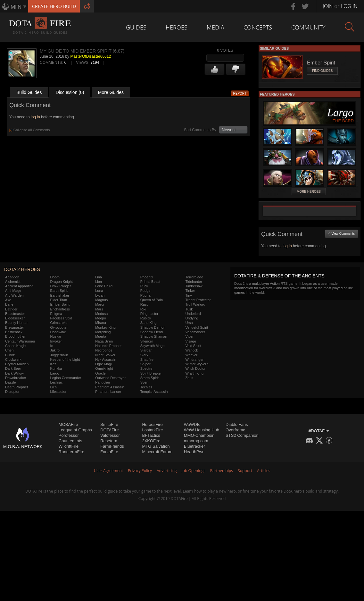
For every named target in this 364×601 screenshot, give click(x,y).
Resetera (109, 441)
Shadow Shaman (154, 336)
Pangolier (103, 382)
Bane (9, 304)
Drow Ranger (61, 286)
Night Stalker (105, 355)
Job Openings (194, 471)
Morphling (103, 332)
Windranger (194, 360)
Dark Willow (14, 373)
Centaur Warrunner (20, 341)
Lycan (100, 295)
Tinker (190, 291)
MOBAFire (68, 424)
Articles (264, 471)
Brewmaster (15, 327)
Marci (99, 304)
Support (245, 471)
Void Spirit (193, 346)
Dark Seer (13, 368)
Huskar (56, 336)
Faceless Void (61, 318)
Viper (189, 336)
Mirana (101, 323)
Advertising (167, 471)
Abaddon (12, 277)
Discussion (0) (70, 92)
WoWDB (192, 424)
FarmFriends (112, 446)
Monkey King (105, 327)
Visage (190, 341)
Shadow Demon (153, 327)
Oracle (100, 373)
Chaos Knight (16, 346)
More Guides (111, 92)
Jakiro (55, 350)
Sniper (145, 364)
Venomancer (195, 332)
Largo (55, 373)
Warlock (191, 350)
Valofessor (110, 435)
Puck (144, 286)
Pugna (145, 295)
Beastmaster (15, 314)
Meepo (101, 318)
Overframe (235, 430)
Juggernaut (59, 355)
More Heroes (309, 192)
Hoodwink (58, 332)
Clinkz (10, 355)
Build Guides (29, 92)
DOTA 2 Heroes (22, 269)
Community (308, 27)
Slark (144, 355)
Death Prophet (17, 387)
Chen (9, 350)
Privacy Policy (140, 471)
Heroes (177, 27)
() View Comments (342, 234)
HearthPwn (194, 452)
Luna (99, 291)
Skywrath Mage (153, 346)
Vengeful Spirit (197, 327)
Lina (99, 277)
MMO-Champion (199, 435)
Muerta (101, 336)
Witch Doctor (195, 368)
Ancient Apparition (19, 286)
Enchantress (60, 309)
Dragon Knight (62, 282)
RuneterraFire (71, 452)
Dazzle (11, 382)
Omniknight (104, 368)
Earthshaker (60, 295)
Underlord (193, 314)
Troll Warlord (195, 304)
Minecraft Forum (157, 452)
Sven (144, 382)
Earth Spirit (59, 291)
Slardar (146, 350)
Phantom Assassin (110, 387)
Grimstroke (59, 323)
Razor (145, 304)
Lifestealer (58, 392)
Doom (55, 277)
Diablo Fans (237, 424)
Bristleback (14, 332)
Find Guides (322, 71)
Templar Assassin (154, 392)
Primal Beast (150, 282)
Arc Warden (14, 295)
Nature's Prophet (108, 346)
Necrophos (104, 350)
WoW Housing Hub (202, 430)
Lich (54, 387)
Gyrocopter (59, 327)
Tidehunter (194, 282)
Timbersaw (194, 286)
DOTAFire (110, 430)
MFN (16, 7)
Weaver (191, 355)
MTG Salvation (156, 446)
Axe (8, 300)
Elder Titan (59, 300)
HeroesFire (152, 424)
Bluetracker (194, 446)
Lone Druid (104, 286)
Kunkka (56, 368)
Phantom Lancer (108, 392)
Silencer (147, 341)
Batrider (11, 309)
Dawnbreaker (16, 378)
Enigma (56, 314)
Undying (192, 318)
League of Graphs (75, 430)
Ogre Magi (103, 364)
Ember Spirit (60, 304)
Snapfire (147, 360)
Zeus (189, 378)
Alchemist (13, 282)
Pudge (145, 291)
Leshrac (57, 382)
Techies (146, 387)
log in (35, 117)
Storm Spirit (149, 378)
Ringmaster (149, 314)
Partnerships (222, 471)
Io (52, 346)
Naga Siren (104, 341)
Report (240, 93)
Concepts (258, 27)
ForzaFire (109, 452)
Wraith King (194, 373)
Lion (99, 282)
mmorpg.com (196, 441)
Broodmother (15, 336)
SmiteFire (109, 424)
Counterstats (70, 441)
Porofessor (69, 435)
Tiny (188, 295)
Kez (53, 364)
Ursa (189, 323)
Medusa (101, 314)
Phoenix (147, 277)
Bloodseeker (15, 318)
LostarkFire (152, 430)
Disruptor (12, 392)
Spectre (146, 368)
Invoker (56, 341)
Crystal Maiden (17, 364)
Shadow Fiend (152, 332)
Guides (136, 27)
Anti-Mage (13, 291)
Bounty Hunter (16, 323)
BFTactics (151, 435)
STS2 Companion (242, 435)
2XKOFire (151, 441)
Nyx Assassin (106, 360)
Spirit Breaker (151, 373)
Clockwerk (13, 360)
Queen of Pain (152, 300)
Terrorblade (194, 277)
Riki (143, 309)
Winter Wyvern (197, 364)
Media (215, 27)
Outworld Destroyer (110, 378)
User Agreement (108, 471)
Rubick (146, 318)
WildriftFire (69, 446)
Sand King (149, 323)
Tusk (189, 309)
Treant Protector (198, 300)
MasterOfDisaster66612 (91, 56)
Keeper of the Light (65, 360)
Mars (99, 309)
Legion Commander (66, 378)
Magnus (101, 300)
